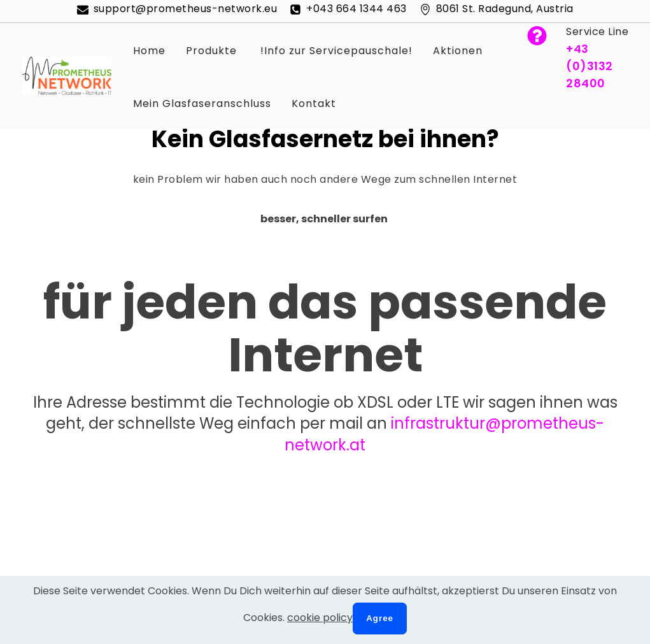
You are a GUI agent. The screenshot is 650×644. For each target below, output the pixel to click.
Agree (380, 618)
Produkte (211, 51)
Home (149, 51)
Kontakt (314, 104)
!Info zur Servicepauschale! (335, 51)
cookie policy (320, 618)
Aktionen (458, 51)
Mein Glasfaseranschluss (202, 104)
